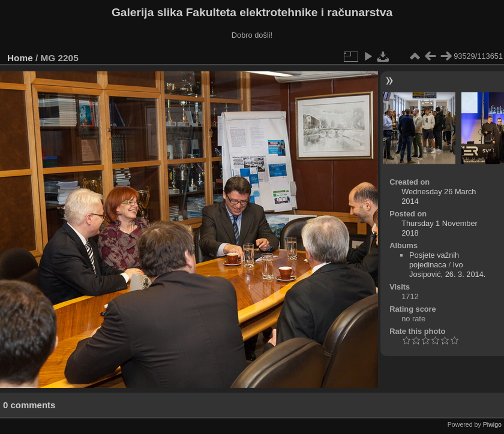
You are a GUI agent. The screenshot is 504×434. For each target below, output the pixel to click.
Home (20, 58)
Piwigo (492, 424)
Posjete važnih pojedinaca (434, 260)
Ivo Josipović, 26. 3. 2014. (447, 269)
